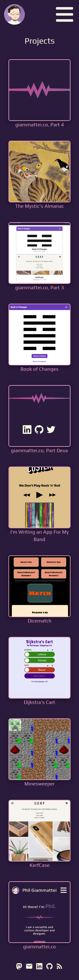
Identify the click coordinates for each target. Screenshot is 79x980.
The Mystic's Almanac (39, 206)
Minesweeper (39, 784)
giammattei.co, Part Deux (39, 450)
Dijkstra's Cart (39, 702)
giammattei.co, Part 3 (40, 287)
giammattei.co (39, 947)
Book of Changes (39, 369)
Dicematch (40, 621)
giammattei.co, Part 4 (40, 125)
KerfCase (40, 865)
